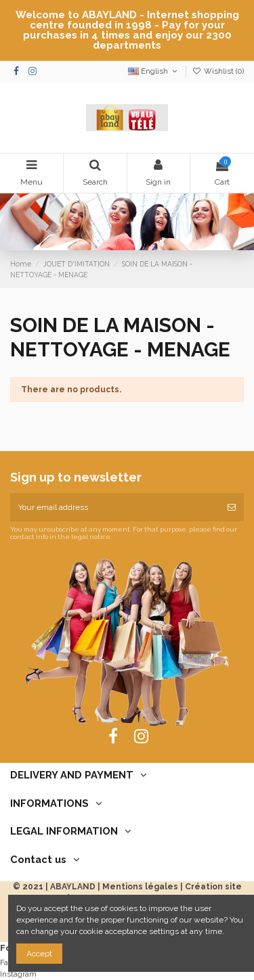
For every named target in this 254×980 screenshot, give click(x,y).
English (154, 71)
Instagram (18, 974)
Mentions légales (140, 887)
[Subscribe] (232, 507)
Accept (39, 954)
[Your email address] (115, 507)
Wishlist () (218, 71)
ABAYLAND (73, 887)
